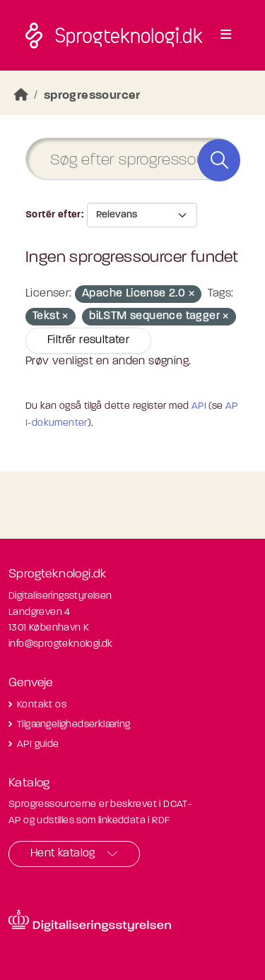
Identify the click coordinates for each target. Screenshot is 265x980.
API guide (38, 745)
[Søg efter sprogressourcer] (132, 159)
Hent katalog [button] (63, 854)
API (199, 406)
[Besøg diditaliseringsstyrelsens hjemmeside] (90, 921)
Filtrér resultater (88, 340)
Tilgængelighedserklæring (74, 725)
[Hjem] (21, 96)
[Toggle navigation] (226, 35)
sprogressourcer (92, 96)
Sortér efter (53, 215)
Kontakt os (42, 705)
